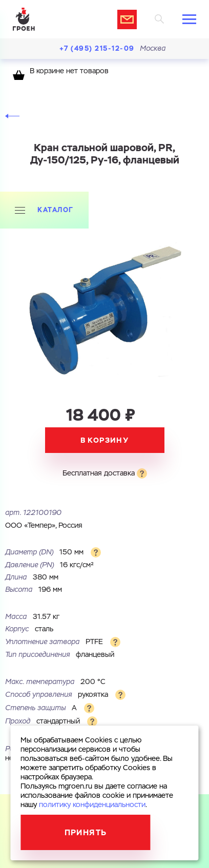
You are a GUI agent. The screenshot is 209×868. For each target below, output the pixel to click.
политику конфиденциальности (92, 805)
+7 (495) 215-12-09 (97, 48)
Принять (86, 832)
